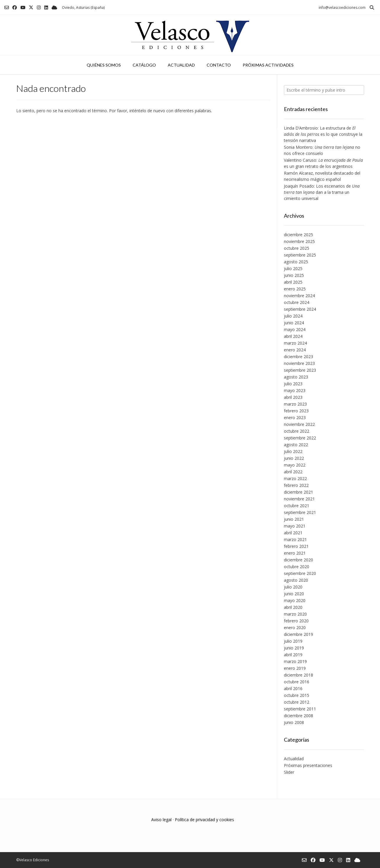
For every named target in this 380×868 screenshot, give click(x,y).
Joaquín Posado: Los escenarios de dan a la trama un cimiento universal (322, 192)
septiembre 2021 (300, 512)
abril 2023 (293, 397)
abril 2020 (293, 607)
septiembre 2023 (300, 370)
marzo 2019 (295, 661)
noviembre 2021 (299, 499)
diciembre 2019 (298, 634)
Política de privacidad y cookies (204, 820)
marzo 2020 (295, 614)
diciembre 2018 (298, 675)
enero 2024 (295, 350)
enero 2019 (295, 668)
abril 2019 (293, 655)
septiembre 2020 (300, 573)
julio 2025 (293, 268)
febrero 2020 (296, 621)
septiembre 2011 (300, 709)
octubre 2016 (297, 682)
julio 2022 (293, 451)
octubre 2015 (297, 695)
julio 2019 (293, 641)
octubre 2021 (297, 506)
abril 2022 (293, 472)
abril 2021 (293, 533)
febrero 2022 (296, 485)
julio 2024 (293, 316)
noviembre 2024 (299, 296)
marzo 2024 (295, 343)
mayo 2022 (295, 465)
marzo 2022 (295, 478)
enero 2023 (295, 418)
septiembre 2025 (300, 255)
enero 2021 (295, 553)
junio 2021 (294, 519)
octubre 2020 (297, 567)
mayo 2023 (295, 390)
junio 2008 (294, 722)
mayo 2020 (295, 600)
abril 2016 (293, 688)
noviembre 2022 (299, 424)
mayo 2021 (295, 526)
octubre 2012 (297, 702)
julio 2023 (293, 384)
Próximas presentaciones (308, 765)
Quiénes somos (104, 65)
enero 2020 (295, 628)
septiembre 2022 (300, 438)
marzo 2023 (295, 404)
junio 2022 (294, 458)
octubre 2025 (297, 248)
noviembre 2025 (299, 241)
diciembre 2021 (298, 492)
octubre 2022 (297, 431)
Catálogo (144, 65)
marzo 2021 (295, 539)
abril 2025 (293, 282)
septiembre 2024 (300, 309)
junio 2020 (294, 594)
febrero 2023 (296, 411)
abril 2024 (293, 336)
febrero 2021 (296, 546)
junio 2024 (294, 323)
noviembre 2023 (299, 363)
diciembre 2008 (298, 716)
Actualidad (181, 65)
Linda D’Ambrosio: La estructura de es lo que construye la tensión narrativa (323, 134)
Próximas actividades (268, 65)
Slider (289, 772)
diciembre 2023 (298, 357)
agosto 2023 (296, 377)
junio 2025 (294, 275)
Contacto (219, 65)
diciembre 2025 (298, 235)
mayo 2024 (295, 329)
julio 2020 (293, 587)
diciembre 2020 (298, 560)
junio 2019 (294, 648)
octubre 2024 (297, 302)
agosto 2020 (296, 580)
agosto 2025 (296, 262)
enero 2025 (295, 289)
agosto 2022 (296, 445)
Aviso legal (161, 820)
